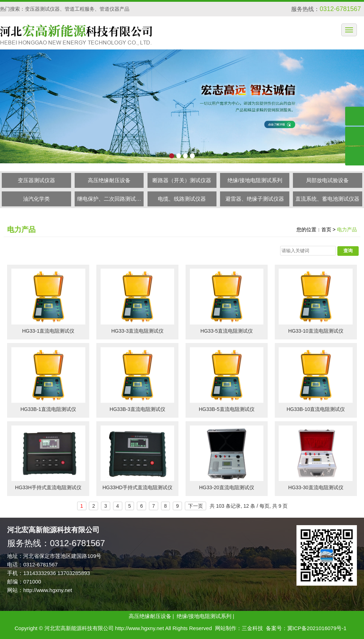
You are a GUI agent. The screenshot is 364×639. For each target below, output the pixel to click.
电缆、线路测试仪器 (182, 199)
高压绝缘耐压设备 (109, 180)
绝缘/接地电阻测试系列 (255, 180)
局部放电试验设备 (327, 180)
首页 (326, 229)
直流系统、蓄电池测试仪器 (327, 199)
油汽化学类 (36, 199)
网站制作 (226, 628)
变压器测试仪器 (36, 180)
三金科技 (252, 628)
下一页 (196, 506)
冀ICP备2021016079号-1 (317, 628)
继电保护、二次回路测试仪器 (109, 201)
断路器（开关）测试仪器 (182, 180)
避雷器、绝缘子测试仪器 (255, 199)
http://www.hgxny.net (47, 590)
